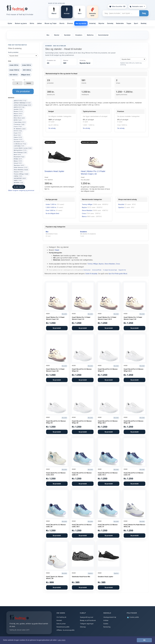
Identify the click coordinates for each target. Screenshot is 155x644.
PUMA (18, 159)
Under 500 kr (27, 65)
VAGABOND (20, 178)
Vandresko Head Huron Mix (81, 577)
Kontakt (59, 620)
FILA (17, 135)
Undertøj (92, 23)
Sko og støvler (81, 23)
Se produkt (57, 328)
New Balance (20, 152)
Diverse (70, 23)
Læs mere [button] (61, 640)
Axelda (18, 109)
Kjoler (10, 23)
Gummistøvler (103, 35)
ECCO (18, 131)
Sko (48, 35)
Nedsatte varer (137, 6)
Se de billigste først (52, 213)
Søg (144, 13)
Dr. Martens (20, 129)
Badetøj (144, 23)
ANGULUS (19, 107)
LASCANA (19, 146)
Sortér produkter (13, 52)
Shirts (32, 23)
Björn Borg (19, 118)
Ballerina (90, 35)
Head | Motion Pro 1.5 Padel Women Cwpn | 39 (55, 370)
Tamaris (18, 172)
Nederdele (120, 23)
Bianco (18, 114)
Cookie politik (133, 617)
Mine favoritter (117, 6)
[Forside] (17, 8)
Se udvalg (52, 128)
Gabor (18, 137)
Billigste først (26, 75)
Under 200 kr (14, 65)
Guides (106, 624)
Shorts (62, 23)
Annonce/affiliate (97, 270)
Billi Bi (18, 116)
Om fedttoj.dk (61, 617)
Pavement (19, 157)
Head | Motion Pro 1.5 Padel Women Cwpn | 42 (55, 318)
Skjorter (101, 23)
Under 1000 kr (14, 70)
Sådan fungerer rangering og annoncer (21, 190)
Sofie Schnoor (21, 168)
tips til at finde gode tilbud (118, 274)
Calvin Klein (20, 122)
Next (17, 155)
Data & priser (87, 270)
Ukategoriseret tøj (110, 617)
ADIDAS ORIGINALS (22, 103)
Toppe (129, 23)
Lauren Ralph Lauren (23, 148)
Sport (136, 23)
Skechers (19, 165)
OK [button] (144, 640)
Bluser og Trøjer (51, 23)
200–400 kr (27, 70)
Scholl (18, 163)
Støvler (57, 35)
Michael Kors (20, 150)
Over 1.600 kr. (51, 210)
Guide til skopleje (91, 274)
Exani (17, 133)
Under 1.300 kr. (51, 204)
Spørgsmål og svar (87, 617)
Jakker (39, 23)
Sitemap (83, 627)
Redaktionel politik (63, 627)
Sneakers (79, 35)
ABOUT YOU (20, 101)
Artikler (106, 620)
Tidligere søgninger (87, 624)
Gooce (18, 140)
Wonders (19, 185)
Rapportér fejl (122, 270)
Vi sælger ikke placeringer (110, 270)
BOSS (18, 120)
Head (57, 250)
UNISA (18, 176)
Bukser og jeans (21, 23)
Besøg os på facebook (88, 620)
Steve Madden (21, 170)
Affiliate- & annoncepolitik (65, 630)
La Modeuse (20, 144)
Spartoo (121, 207)
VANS (18, 180)
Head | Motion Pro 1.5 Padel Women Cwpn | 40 (133, 318)
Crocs (18, 127)
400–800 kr (14, 75)
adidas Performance (22, 105)
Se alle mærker (19, 187)
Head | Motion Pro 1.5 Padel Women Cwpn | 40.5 (107, 318)
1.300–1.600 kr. (51, 207)
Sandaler (67, 35)
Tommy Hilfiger (21, 174)
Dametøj (110, 23)
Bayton (18, 112)
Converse (19, 124)
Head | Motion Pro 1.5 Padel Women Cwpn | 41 (81, 318)
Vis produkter (23, 91)
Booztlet (121, 204)
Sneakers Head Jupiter (54, 171)
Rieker (18, 161)
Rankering (107, 627)
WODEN (18, 183)
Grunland (19, 142)
